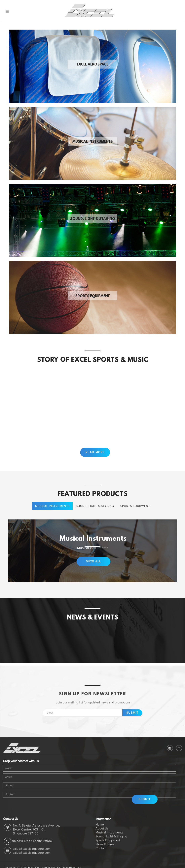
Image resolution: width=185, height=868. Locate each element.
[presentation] (21, 809)
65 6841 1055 (21, 846)
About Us (102, 833)
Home (100, 829)
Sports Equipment (92, 296)
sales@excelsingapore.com (32, 854)
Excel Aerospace (92, 65)
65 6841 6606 (42, 846)
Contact (101, 853)
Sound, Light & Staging (92, 219)
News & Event (105, 849)
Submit (132, 717)
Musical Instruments (93, 142)
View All (94, 566)
